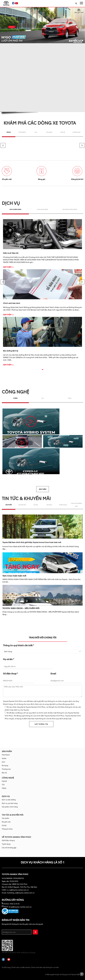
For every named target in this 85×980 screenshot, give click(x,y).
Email (53, 673)
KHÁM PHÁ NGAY (12, 27)
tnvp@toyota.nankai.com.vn (20, 907)
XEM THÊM (8, 267)
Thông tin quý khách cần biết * (19, 645)
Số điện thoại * (10, 673)
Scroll (82, 974)
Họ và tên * (9, 659)
